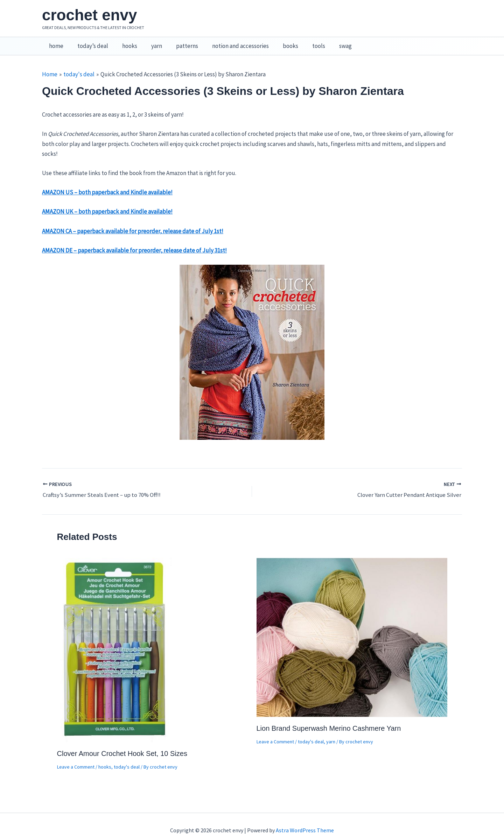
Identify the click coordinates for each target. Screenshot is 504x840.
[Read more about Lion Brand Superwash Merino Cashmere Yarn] (352, 629)
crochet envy (89, 15)
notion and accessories (229, 42)
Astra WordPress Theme (305, 822)
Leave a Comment (76, 759)
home (55, 42)
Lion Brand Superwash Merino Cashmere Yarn (329, 720)
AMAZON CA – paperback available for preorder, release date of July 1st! (133, 224)
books (277, 42)
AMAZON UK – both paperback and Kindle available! (107, 204)
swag (328, 42)
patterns (178, 42)
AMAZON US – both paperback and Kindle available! (107, 185)
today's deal (127, 759)
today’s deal (90, 42)
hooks (124, 42)
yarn (149, 42)
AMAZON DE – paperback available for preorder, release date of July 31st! (134, 243)
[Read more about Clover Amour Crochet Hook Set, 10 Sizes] (115, 641)
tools (303, 42)
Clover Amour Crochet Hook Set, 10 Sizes (122, 745)
